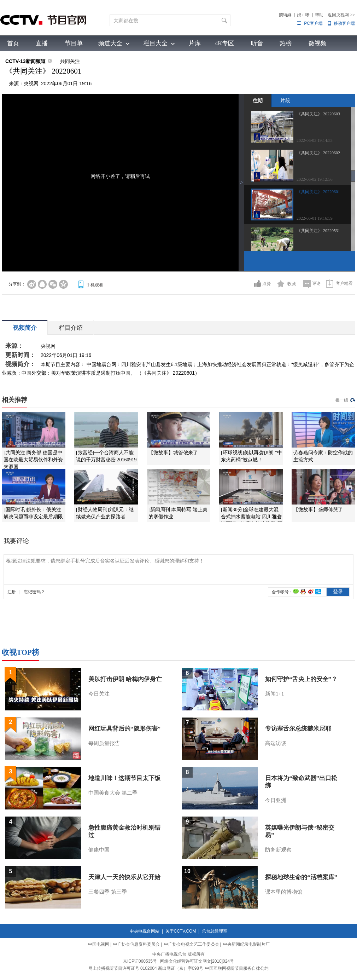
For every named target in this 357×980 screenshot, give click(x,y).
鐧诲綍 (285, 15)
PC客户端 (313, 23)
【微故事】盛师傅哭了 (318, 510)
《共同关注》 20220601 (318, 192)
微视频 (318, 43)
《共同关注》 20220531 (318, 231)
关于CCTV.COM (181, 931)
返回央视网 (341, 15)
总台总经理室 (215, 931)
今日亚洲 (276, 800)
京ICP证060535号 (140, 961)
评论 (316, 283)
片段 (285, 100)
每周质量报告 (104, 743)
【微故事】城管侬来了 (173, 453)
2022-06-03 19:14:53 (315, 140)
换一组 (342, 400)
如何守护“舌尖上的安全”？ (301, 679)
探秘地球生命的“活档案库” (301, 877)
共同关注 (70, 61)
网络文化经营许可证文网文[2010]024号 (197, 961)
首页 (13, 43)
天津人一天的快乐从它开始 (124, 877)
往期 (258, 100)
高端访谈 (276, 743)
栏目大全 (156, 43)
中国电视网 (99, 944)
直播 (42, 43)
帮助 (319, 15)
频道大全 (110, 43)
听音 (257, 43)
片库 (195, 43)
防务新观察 (278, 850)
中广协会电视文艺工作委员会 (192, 944)
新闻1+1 (274, 694)
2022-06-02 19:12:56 (315, 179)
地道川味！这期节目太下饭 (124, 778)
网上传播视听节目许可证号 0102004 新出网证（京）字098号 (146, 968)
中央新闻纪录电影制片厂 (246, 944)
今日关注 (99, 694)
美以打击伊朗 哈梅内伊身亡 (125, 679)
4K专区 (225, 43)
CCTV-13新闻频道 (25, 61)
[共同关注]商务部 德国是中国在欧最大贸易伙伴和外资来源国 (33, 460)
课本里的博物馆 (284, 892)
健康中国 (99, 850)
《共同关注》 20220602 (318, 153)
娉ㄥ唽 (303, 15)
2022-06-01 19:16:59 (315, 218)
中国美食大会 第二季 (113, 793)
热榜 (286, 43)
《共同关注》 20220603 (318, 114)
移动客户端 (344, 23)
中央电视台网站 (145, 931)
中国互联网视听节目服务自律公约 (237, 968)
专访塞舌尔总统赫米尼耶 (298, 729)
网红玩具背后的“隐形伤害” (124, 729)
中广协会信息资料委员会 (136, 944)
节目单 (74, 43)
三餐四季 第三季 (108, 892)
